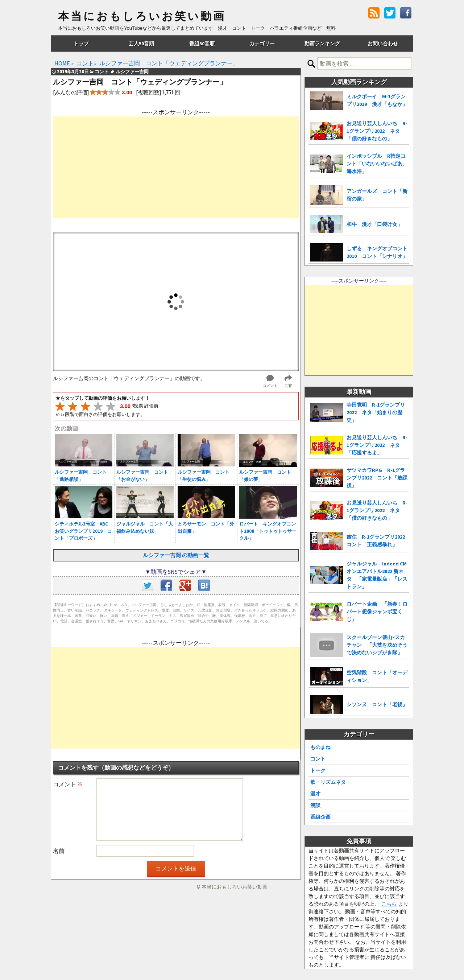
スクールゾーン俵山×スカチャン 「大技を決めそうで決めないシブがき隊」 (377, 645)
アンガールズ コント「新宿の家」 (377, 195)
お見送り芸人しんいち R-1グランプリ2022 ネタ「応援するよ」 (377, 445)
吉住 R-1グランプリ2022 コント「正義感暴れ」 (378, 541)
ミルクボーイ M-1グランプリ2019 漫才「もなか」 (377, 100)
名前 (59, 851)
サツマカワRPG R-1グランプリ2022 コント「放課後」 (377, 478)
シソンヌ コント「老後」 (377, 704)
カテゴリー (262, 44)
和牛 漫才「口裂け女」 (374, 224)
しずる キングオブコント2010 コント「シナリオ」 (377, 252)
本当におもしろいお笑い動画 (142, 16)
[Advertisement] (176, 167)
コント (318, 759)
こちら (389, 904)
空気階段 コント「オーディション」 (377, 676)
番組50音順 (202, 44)
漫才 (315, 794)
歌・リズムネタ (328, 782)
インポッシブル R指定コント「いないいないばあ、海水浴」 (377, 164)
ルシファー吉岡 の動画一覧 (176, 555)
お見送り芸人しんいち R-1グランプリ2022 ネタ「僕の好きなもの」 (377, 131)
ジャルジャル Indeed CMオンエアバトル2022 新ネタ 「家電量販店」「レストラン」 (377, 575)
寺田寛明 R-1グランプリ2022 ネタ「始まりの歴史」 (376, 412)
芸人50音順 (141, 44)
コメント (68, 784)
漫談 (315, 805)
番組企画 (320, 817)
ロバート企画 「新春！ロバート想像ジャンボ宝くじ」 (377, 612)
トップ (81, 44)
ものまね (320, 747)
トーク (318, 770)
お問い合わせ (383, 44)
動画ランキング (322, 44)
